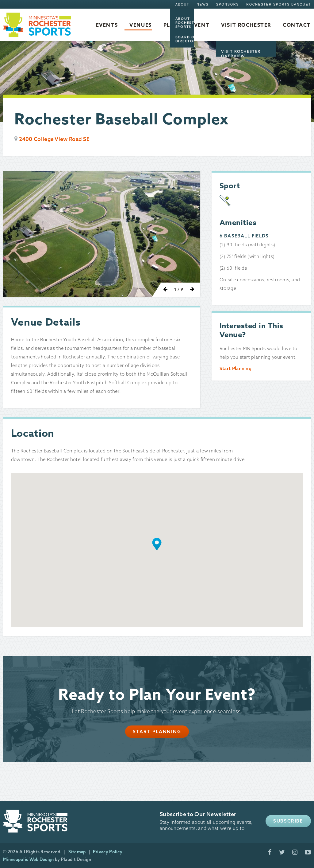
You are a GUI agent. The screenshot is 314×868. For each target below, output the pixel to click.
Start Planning (235, 368)
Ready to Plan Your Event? (157, 695)
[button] (157, 544)
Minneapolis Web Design (29, 859)
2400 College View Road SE (54, 139)
